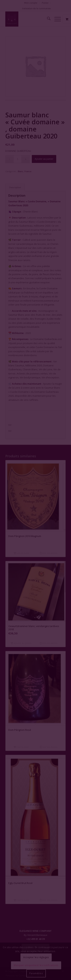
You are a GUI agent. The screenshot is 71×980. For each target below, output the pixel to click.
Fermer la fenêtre (35, 505)
